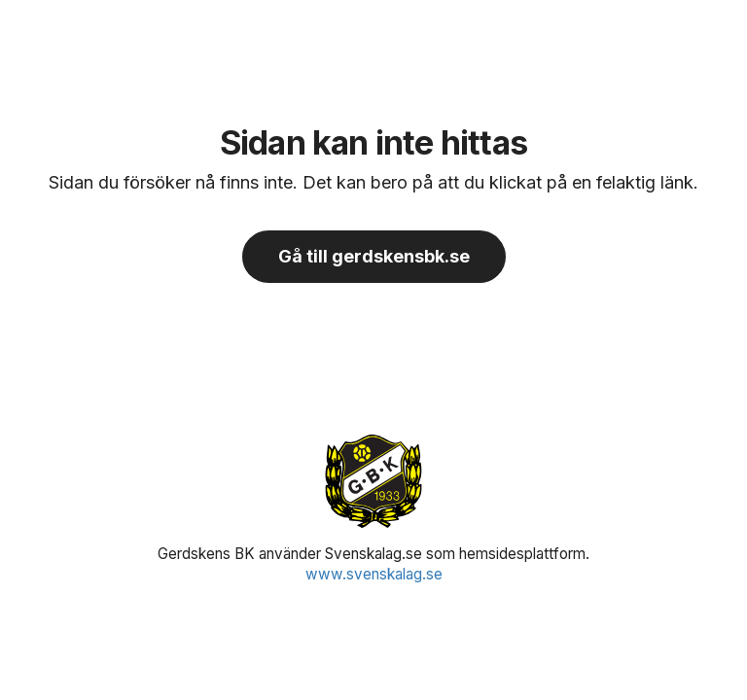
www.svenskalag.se (374, 574)
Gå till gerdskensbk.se (374, 256)
